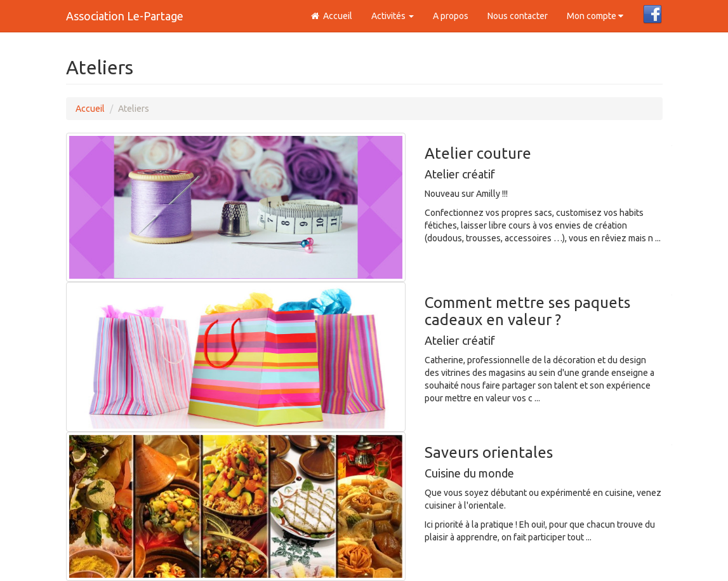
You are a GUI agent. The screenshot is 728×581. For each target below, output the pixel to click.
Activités (393, 16)
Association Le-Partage (125, 16)
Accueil (331, 16)
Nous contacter (518, 16)
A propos (451, 16)
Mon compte (595, 16)
